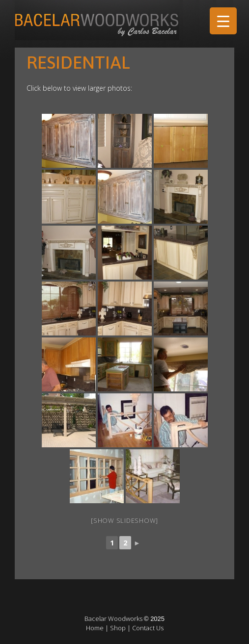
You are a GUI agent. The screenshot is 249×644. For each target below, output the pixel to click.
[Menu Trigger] (223, 21)
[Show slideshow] (124, 520)
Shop (118, 628)
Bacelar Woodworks (113, 618)
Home (95, 628)
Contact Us (148, 628)
